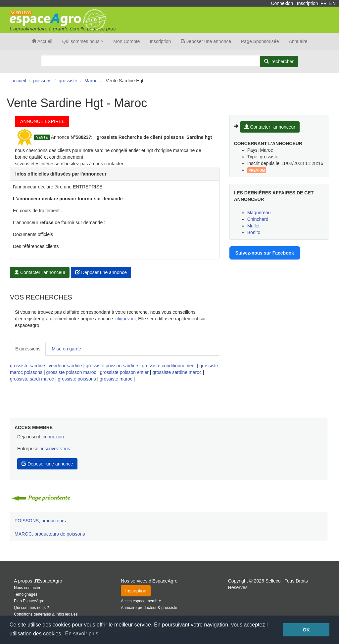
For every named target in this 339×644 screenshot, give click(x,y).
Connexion (282, 3)
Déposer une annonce (101, 272)
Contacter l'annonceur (40, 272)
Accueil (42, 41)
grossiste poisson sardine (112, 366)
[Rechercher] (279, 61)
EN (333, 3)
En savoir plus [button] (82, 634)
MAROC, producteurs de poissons (50, 534)
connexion (53, 437)
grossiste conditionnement (169, 366)
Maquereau (259, 213)
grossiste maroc (116, 379)
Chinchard (258, 219)
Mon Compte (126, 41)
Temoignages (26, 594)
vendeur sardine (65, 366)
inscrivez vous (56, 449)
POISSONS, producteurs (40, 521)
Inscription (308, 3)
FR (324, 3)
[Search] (151, 60)
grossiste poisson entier (124, 372)
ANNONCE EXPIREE (42, 121)
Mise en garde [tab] (66, 349)
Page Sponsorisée (260, 41)
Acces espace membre (141, 601)
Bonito (254, 232)
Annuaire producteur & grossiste (149, 608)
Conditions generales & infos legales (46, 614)
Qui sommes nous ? (83, 41)
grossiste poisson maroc (71, 372)
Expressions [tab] (28, 349)
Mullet (253, 226)
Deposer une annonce (206, 41)
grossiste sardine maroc (177, 372)
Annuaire (298, 41)
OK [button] (306, 630)
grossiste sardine (27, 366)
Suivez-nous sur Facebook (265, 253)
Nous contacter (27, 588)
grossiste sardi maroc (32, 379)
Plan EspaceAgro (29, 601)
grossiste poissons (77, 379)
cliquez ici (126, 319)
